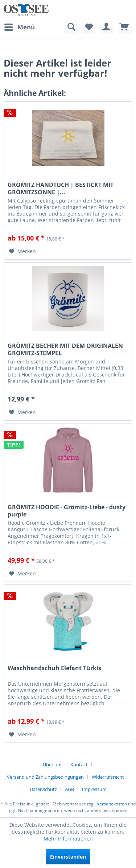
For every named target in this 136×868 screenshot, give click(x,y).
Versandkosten (112, 804)
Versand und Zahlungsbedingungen (45, 777)
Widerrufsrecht (108, 777)
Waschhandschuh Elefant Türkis (54, 668)
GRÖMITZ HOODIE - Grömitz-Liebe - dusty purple (67, 511)
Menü (20, 26)
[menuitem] (19, 27)
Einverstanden (68, 857)
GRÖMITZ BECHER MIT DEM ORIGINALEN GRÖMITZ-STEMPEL (65, 349)
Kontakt (79, 765)
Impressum (94, 789)
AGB (69, 789)
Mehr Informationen (68, 839)
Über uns (53, 765)
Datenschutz (43, 789)
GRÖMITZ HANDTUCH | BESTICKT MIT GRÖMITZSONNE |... (61, 188)
